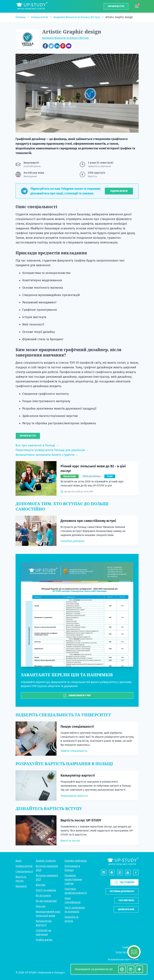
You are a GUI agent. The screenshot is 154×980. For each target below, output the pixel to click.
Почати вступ (116, 6)
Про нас (41, 906)
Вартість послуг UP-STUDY (81, 820)
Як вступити (43, 896)
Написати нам (126, 909)
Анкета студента (46, 861)
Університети (40, 17)
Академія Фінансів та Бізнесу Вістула (77, 17)
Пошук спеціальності (77, 727)
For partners (126, 900)
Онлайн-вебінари (76, 861)
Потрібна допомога (73, 541)
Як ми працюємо (46, 901)
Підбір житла (44, 940)
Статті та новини (46, 890)
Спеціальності (24, 871)
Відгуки (41, 885)
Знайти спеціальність (74, 751)
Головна (21, 17)
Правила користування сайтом (73, 879)
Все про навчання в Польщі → (37, 445)
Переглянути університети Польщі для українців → (52, 450)
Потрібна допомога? (122, 891)
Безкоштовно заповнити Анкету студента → (47, 455)
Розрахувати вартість (74, 796)
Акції (19, 861)
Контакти (21, 886)
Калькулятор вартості (78, 775)
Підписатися (119, 191)
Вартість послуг (70, 841)
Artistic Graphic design (119, 17)
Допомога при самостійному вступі (88, 521)
